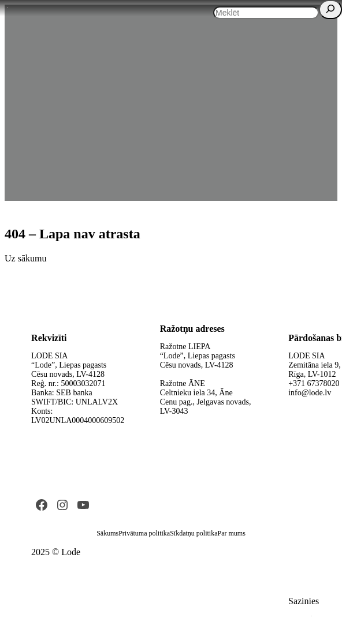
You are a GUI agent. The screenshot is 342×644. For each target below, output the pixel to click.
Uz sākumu (25, 258)
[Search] (330, 10)
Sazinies (304, 601)
